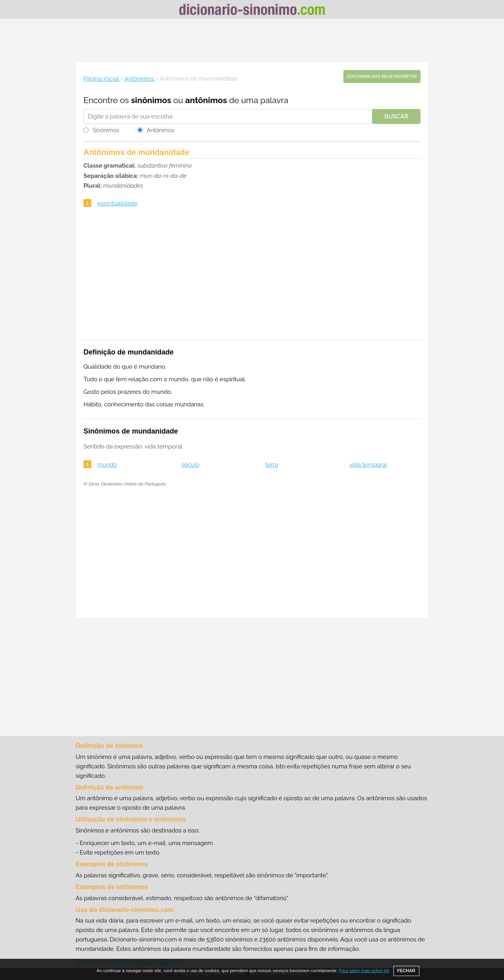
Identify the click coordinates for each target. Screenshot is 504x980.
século (190, 465)
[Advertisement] (252, 41)
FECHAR (406, 971)
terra (272, 465)
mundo (107, 465)
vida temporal (368, 465)
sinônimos (151, 100)
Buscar (396, 116)
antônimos (206, 100)
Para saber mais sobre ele (364, 971)
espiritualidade (117, 203)
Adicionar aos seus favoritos (382, 77)
